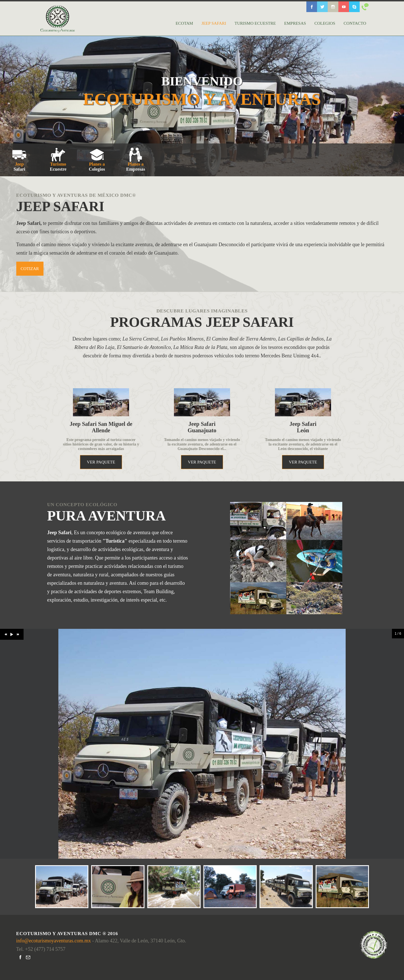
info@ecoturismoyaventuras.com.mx (54, 941)
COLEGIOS (325, 23)
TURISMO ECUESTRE (255, 23)
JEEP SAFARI (214, 23)
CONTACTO (355, 23)
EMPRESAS (295, 23)
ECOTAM (184, 23)
